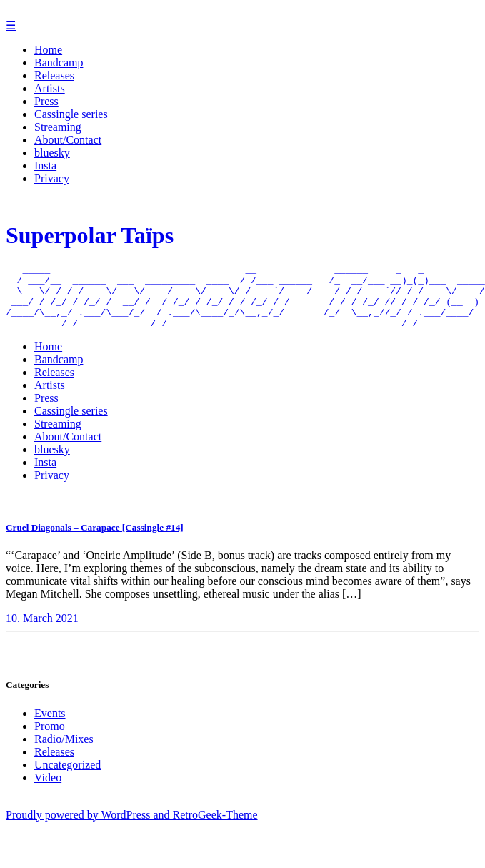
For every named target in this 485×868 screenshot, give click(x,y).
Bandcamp (59, 63)
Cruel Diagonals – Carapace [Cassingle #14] (95, 542)
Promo (50, 741)
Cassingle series (71, 114)
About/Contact (68, 140)
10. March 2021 (42, 633)
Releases (54, 75)
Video (48, 793)
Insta (45, 166)
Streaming (58, 127)
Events (50, 728)
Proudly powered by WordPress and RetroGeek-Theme (132, 830)
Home (48, 50)
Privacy (52, 178)
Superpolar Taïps (90, 237)
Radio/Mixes (64, 754)
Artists (50, 88)
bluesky (52, 153)
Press (46, 101)
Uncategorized (67, 780)
